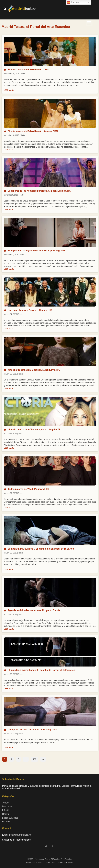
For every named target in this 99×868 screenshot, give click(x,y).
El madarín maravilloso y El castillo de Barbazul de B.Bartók (41, 549)
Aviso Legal (50, 863)
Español (73, 2)
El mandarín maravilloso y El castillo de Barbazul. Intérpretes (41, 670)
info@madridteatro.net (21, 835)
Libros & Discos (10, 818)
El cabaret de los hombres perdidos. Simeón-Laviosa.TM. (39, 191)
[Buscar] (5, 9)
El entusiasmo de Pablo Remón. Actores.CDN (33, 131)
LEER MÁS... (9, 90)
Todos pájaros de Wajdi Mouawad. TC (28, 489)
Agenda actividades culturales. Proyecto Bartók (34, 610)
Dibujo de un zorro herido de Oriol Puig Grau (32, 730)
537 (35, 759)
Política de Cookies (65, 863)
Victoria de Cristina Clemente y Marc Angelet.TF (34, 429)
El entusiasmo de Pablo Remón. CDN (28, 70)
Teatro (5, 803)
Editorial (6, 822)
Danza (5, 814)
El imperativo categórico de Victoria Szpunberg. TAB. (37, 251)
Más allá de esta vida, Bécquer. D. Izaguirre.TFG (34, 370)
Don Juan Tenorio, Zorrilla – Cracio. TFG (30, 310)
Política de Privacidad (35, 863)
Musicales (7, 806)
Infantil (6, 810)
